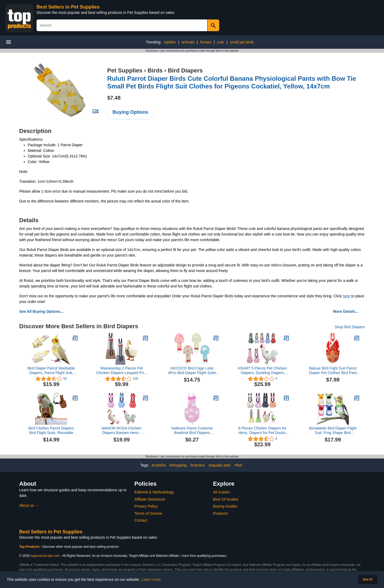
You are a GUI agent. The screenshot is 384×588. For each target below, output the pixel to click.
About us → (29, 505)
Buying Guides (225, 506)
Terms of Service (148, 513)
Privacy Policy (146, 506)
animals (188, 42)
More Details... (346, 311)
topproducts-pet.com (45, 556)
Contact (141, 520)
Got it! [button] (368, 579)
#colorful (159, 465)
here (346, 296)
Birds (155, 70)
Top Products (30, 547)
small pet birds (242, 42)
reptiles (170, 42)
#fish (238, 465)
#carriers (198, 465)
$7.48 (114, 98)
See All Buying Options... (41, 311)
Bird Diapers (185, 70)
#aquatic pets (220, 465)
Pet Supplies (125, 70)
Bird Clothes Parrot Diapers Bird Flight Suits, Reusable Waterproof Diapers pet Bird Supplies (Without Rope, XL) (51, 431)
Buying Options (130, 112)
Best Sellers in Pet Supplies (68, 7)
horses (206, 42)
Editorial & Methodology (154, 492)
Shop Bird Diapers (350, 327)
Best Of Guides (226, 499)
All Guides (222, 492)
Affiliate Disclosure (150, 499)
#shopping (178, 465)
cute (221, 42)
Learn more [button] (151, 579)
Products (220, 513)
